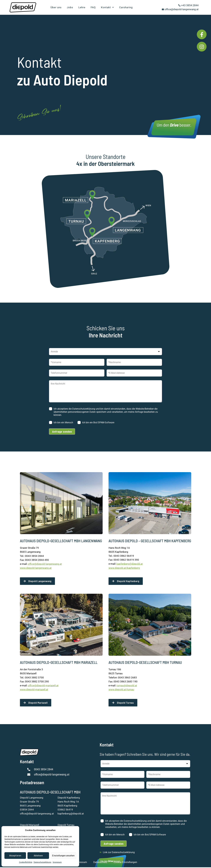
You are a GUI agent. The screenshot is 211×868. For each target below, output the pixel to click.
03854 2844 (27, 810)
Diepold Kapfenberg (69, 798)
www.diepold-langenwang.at (36, 568)
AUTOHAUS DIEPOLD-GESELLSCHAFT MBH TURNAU (145, 663)
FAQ (93, 7)
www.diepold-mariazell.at (34, 690)
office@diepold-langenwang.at (45, 564)
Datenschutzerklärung (42, 862)
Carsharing (126, 7)
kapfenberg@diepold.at (130, 564)
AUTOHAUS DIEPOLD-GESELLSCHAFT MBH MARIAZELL (59, 663)
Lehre (82, 7)
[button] (107, 7)
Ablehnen (38, 855)
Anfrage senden (62, 431)
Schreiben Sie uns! (55, 110)
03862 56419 (65, 810)
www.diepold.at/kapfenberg (124, 568)
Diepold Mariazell (30, 826)
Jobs (70, 7)
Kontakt (107, 7)
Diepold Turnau (66, 826)
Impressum (57, 862)
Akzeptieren (15, 855)
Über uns (56, 7)
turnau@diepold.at (127, 686)
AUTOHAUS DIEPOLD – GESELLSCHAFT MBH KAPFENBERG (150, 541)
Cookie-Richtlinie (26, 862)
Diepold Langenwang (32, 798)
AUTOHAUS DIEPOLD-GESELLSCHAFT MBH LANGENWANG (61, 541)
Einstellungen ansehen (63, 855)
